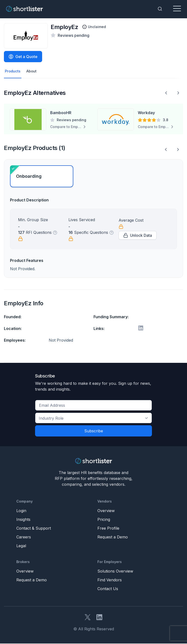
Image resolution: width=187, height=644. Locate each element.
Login (21, 511)
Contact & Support (34, 529)
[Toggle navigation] (177, 9)
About (33, 71)
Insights (23, 520)
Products (13, 71)
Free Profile (108, 529)
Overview (106, 511)
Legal (21, 546)
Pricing (104, 520)
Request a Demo (113, 537)
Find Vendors (110, 580)
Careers (24, 537)
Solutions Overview (115, 572)
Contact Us (108, 589)
